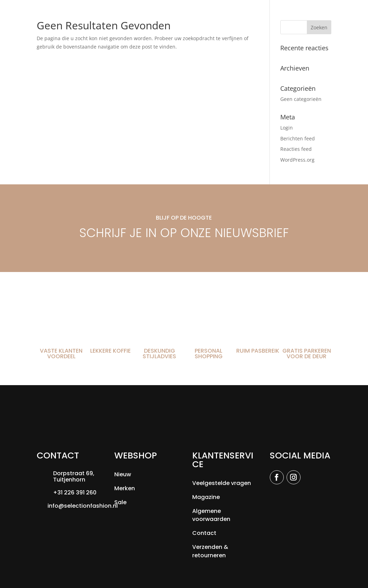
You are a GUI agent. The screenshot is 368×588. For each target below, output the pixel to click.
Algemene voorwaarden (211, 515)
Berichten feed (298, 138)
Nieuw (123, 474)
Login (287, 128)
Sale (120, 502)
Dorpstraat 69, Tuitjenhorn (74, 476)
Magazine (206, 497)
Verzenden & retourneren (210, 551)
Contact (204, 533)
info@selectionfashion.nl (83, 506)
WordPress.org (297, 160)
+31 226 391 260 (75, 493)
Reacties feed (296, 149)
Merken (125, 488)
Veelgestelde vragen (222, 483)
